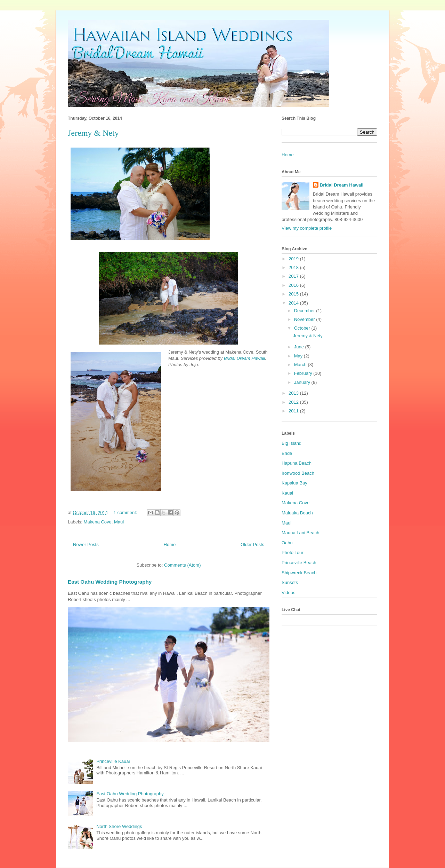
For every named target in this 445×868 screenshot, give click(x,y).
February (304, 373)
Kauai (287, 493)
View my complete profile (307, 228)
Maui (119, 522)
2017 (294, 276)
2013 (294, 393)
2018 (294, 267)
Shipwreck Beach (299, 573)
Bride (287, 453)
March (301, 365)
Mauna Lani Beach (300, 533)
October (303, 328)
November (305, 319)
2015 (294, 294)
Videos (289, 593)
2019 (294, 259)
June (300, 347)
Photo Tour (293, 553)
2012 (294, 402)
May (299, 356)
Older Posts (252, 545)
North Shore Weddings (119, 826)
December (305, 311)
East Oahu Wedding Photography (110, 582)
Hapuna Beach (297, 463)
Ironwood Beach (298, 473)
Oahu (287, 543)
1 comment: (126, 512)
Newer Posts (86, 545)
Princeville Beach (299, 563)
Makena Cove (98, 522)
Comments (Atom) (182, 565)
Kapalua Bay (294, 483)
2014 (294, 303)
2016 (294, 285)
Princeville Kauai (113, 761)
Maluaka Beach (297, 513)
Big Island (292, 443)
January (303, 382)
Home (170, 545)
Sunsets (290, 582)
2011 (294, 411)
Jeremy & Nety (93, 133)
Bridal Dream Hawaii (244, 358)
